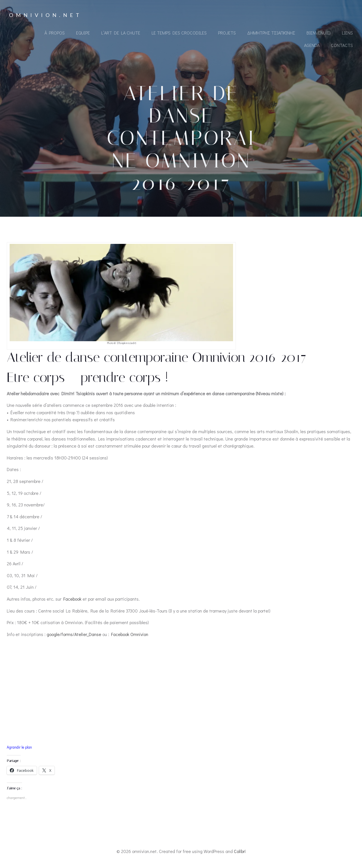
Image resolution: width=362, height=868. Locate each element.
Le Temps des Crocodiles (179, 33)
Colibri (240, 851)
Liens (347, 33)
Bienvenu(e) (319, 33)
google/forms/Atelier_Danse (74, 634)
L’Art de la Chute (121, 33)
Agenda (312, 45)
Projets (227, 33)
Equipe (83, 33)
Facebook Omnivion (130, 634)
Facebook (73, 599)
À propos (55, 33)
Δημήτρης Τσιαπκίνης (271, 33)
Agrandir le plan (19, 747)
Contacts (342, 45)
